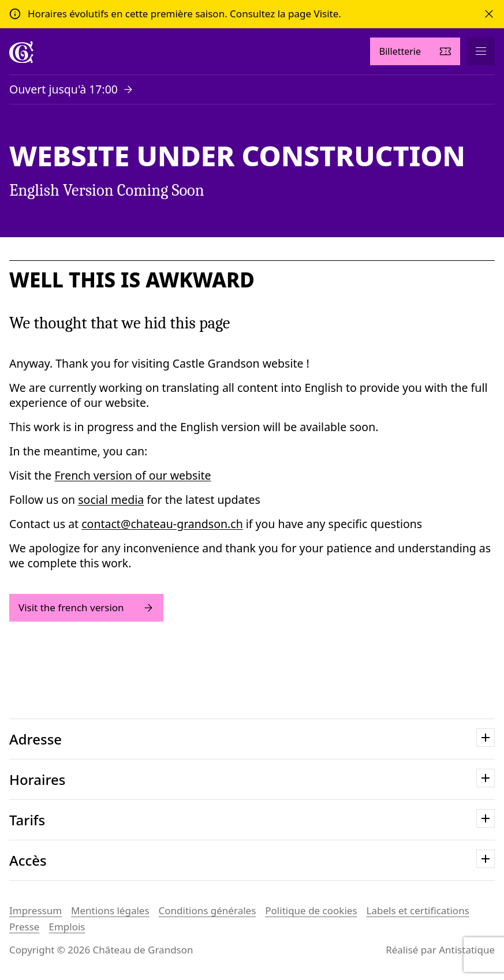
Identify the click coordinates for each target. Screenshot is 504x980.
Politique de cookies (311, 910)
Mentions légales (110, 910)
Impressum (36, 910)
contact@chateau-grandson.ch (162, 524)
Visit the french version (86, 607)
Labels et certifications (418, 910)
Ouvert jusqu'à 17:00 (64, 89)
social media (111, 500)
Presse (24, 927)
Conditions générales (208, 910)
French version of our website (132, 475)
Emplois (67, 927)
